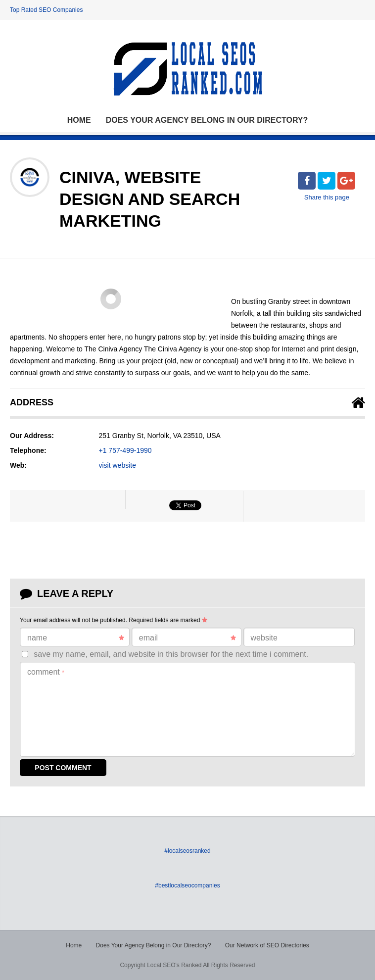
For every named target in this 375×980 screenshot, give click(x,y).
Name (76, 638)
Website (264, 638)
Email (187, 638)
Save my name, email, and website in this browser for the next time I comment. (171, 654)
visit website (117, 465)
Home (79, 120)
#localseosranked (187, 851)
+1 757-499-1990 (125, 450)
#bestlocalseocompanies (187, 885)
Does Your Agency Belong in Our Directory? (207, 120)
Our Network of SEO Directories (267, 945)
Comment (46, 672)
